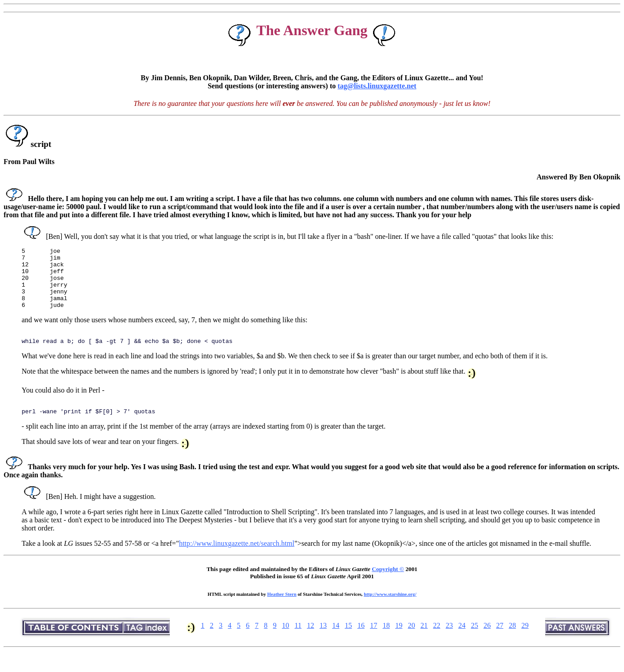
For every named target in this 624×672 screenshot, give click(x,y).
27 (500, 643)
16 (361, 643)
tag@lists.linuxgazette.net (377, 86)
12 (310, 643)
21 (424, 643)
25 (474, 643)
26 (487, 643)
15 (348, 643)
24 (462, 643)
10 (286, 643)
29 (525, 643)
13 (323, 643)
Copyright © (388, 587)
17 (373, 643)
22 (437, 643)
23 (449, 643)
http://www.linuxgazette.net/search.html (237, 561)
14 (336, 643)
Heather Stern (282, 612)
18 (386, 643)
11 (298, 643)
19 (399, 643)
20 (411, 643)
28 (512, 643)
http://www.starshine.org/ (390, 612)
